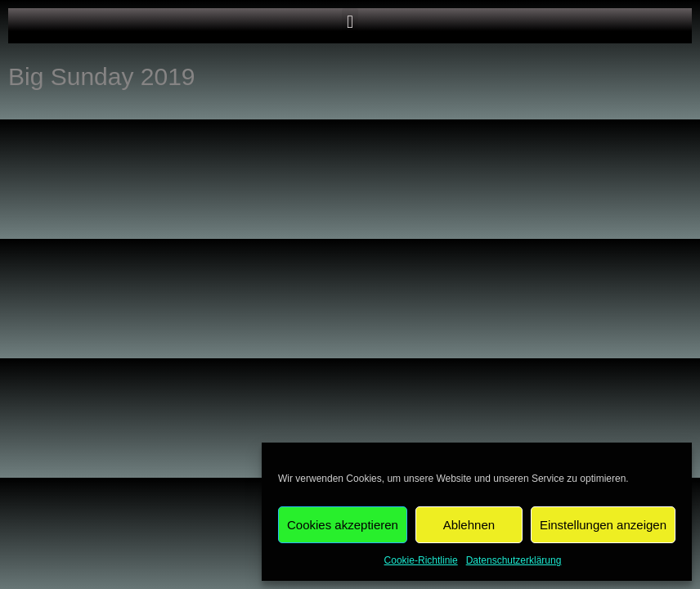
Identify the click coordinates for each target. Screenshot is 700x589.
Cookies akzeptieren (343, 525)
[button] (350, 22)
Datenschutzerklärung (514, 560)
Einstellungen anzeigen (603, 525)
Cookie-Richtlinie (421, 560)
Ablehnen (469, 525)
